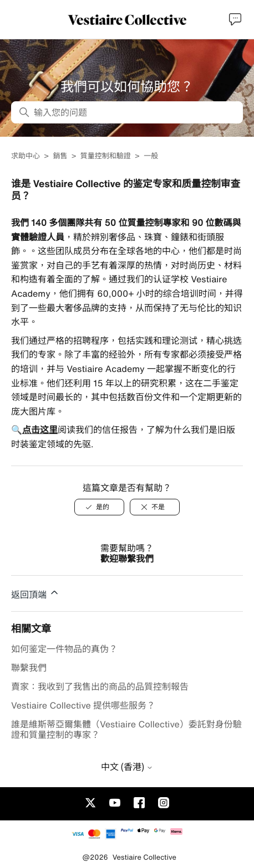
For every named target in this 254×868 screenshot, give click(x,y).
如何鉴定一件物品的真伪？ (64, 649)
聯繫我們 (29, 668)
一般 (151, 156)
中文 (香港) (127, 767)
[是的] (99, 507)
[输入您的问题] (127, 112)
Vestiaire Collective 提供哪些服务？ (83, 705)
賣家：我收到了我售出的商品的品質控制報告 (100, 686)
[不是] (155, 507)
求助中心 (26, 156)
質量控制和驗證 (106, 156)
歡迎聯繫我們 (127, 559)
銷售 (60, 156)
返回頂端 (35, 593)
